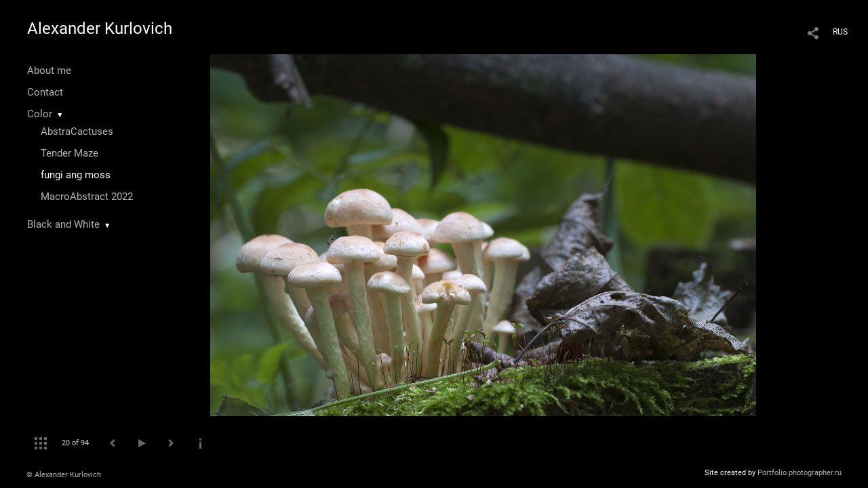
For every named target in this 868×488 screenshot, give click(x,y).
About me (49, 70)
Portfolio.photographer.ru (800, 473)
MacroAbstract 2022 (87, 197)
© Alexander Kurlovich (64, 475)
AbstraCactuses (77, 131)
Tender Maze (70, 153)
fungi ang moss (76, 175)
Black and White (63, 224)
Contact (45, 92)
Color (40, 114)
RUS (840, 32)
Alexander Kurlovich (100, 28)
